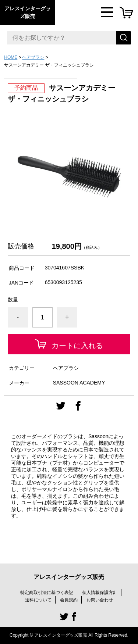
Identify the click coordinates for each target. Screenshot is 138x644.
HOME (11, 57)
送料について (38, 600)
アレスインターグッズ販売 (28, 12)
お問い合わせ (100, 600)
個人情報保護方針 (100, 593)
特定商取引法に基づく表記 (47, 593)
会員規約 (69, 600)
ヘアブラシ (33, 57)
